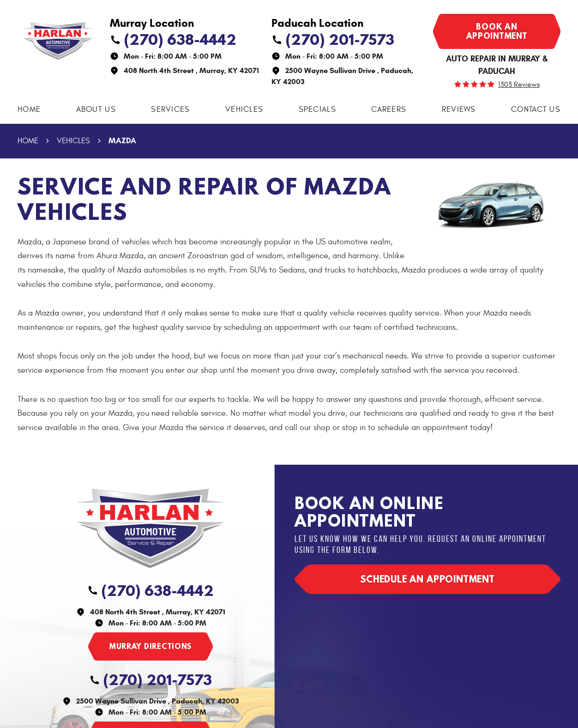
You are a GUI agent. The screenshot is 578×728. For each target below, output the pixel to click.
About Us (96, 109)
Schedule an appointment (427, 579)
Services (170, 109)
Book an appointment (497, 31)
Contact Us (536, 109)
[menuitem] (29, 110)
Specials (317, 109)
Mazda (122, 141)
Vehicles (244, 109)
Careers (389, 109)
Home (29, 109)
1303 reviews (519, 85)
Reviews (459, 109)
